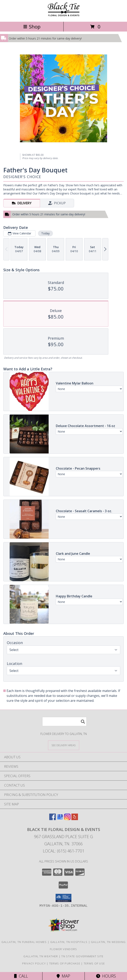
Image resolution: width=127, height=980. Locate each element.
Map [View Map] (63, 976)
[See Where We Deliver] (64, 745)
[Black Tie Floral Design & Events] (64, 16)
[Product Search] (64, 722)
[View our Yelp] (75, 819)
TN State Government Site (82, 956)
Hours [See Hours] (106, 976)
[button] (63, 898)
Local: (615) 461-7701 (64, 851)
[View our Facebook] (53, 819)
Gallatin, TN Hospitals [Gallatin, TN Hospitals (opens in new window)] (69, 942)
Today (45, 233)
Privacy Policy (34, 963)
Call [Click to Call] (21, 976)
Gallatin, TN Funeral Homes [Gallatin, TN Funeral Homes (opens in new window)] (24, 942)
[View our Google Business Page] (60, 819)
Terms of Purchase (65, 963)
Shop (32, 27)
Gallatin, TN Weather (41, 956)
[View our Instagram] (67, 819)
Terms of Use (94, 963)
